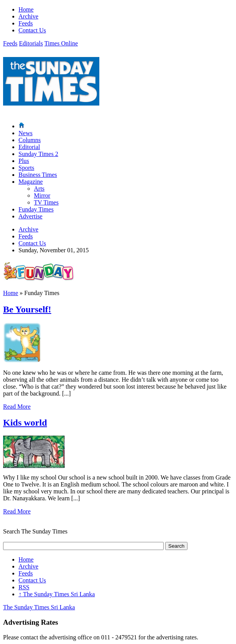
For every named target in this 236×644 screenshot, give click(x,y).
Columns (30, 140)
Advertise (30, 216)
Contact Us (32, 30)
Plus (24, 161)
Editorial (29, 147)
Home (26, 9)
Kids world (25, 423)
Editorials (31, 43)
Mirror (42, 195)
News (25, 133)
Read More (17, 407)
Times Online (61, 43)
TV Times (46, 202)
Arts (39, 189)
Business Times (38, 175)
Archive (28, 16)
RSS (24, 587)
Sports (26, 168)
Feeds (26, 23)
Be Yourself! (27, 309)
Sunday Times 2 (38, 154)
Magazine (31, 182)
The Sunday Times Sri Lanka (57, 594)
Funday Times (36, 209)
